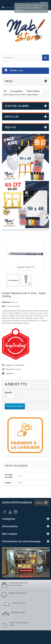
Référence (6, 302)
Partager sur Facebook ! (15, 365)
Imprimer (10, 373)
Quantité (8, 392)
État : (4, 306)
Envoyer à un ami (13, 369)
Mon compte (10, 534)
